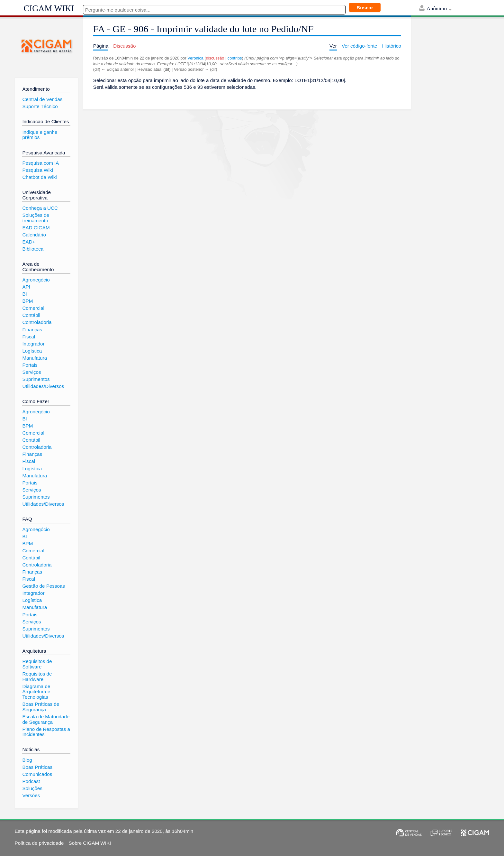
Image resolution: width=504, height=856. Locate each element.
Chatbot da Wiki (39, 177)
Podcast (31, 781)
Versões (31, 795)
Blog (27, 760)
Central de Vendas (42, 99)
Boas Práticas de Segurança (41, 707)
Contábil (31, 315)
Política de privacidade (39, 843)
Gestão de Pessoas (44, 586)
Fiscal (29, 337)
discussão (215, 58)
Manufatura (35, 358)
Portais (30, 365)
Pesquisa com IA (40, 163)
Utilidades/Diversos (43, 386)
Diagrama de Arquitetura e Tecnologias (36, 692)
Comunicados (37, 774)
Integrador (33, 344)
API (26, 287)
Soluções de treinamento (36, 218)
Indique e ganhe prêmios (40, 135)
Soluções (32, 788)
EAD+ (29, 242)
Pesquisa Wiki (37, 170)
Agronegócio (36, 280)
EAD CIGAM (36, 228)
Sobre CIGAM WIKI (90, 843)
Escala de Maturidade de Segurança (46, 719)
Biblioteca (33, 249)
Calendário (34, 235)
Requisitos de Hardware (37, 677)
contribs (235, 58)
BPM (27, 301)
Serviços (32, 372)
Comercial (33, 308)
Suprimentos (36, 379)
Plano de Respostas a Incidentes (46, 732)
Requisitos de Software (37, 664)
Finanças (32, 330)
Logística (32, 351)
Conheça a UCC (40, 208)
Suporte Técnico (40, 106)
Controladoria (37, 322)
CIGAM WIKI (49, 8)
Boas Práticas (37, 767)
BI (24, 294)
